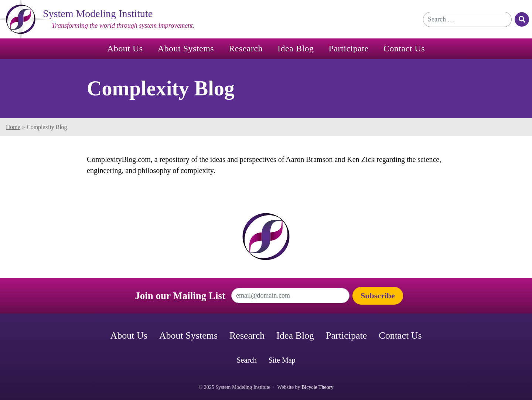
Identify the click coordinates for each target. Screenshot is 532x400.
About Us (125, 48)
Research (246, 48)
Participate (349, 48)
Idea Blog (296, 48)
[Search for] (467, 19)
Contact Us (404, 48)
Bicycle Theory (317, 387)
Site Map (282, 360)
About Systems (186, 48)
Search (246, 360)
